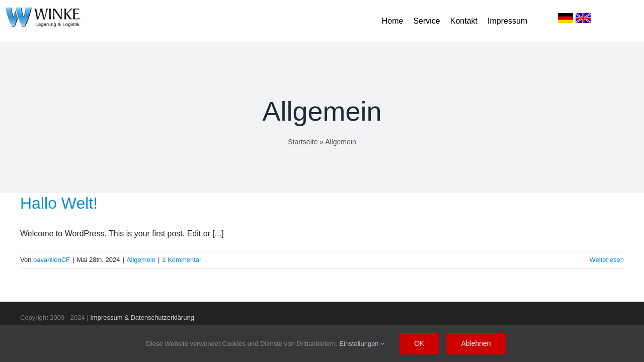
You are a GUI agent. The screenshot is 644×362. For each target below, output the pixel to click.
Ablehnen (476, 343)
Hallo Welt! (59, 203)
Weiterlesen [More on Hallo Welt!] (607, 260)
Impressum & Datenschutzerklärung (142, 318)
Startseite (303, 142)
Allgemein (141, 260)
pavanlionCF (52, 260)
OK (419, 343)
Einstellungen (362, 344)
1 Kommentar (182, 260)
